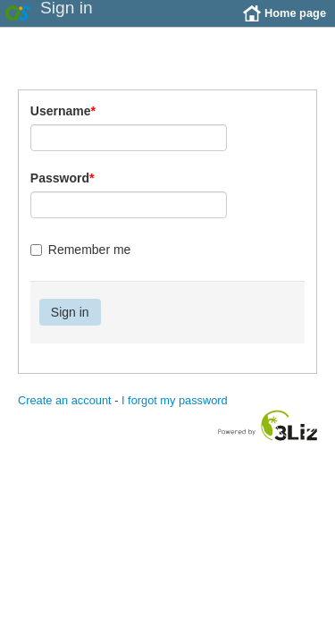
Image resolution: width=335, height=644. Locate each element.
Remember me (81, 263)
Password (63, 191)
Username (63, 124)
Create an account (65, 414)
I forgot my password (175, 414)
